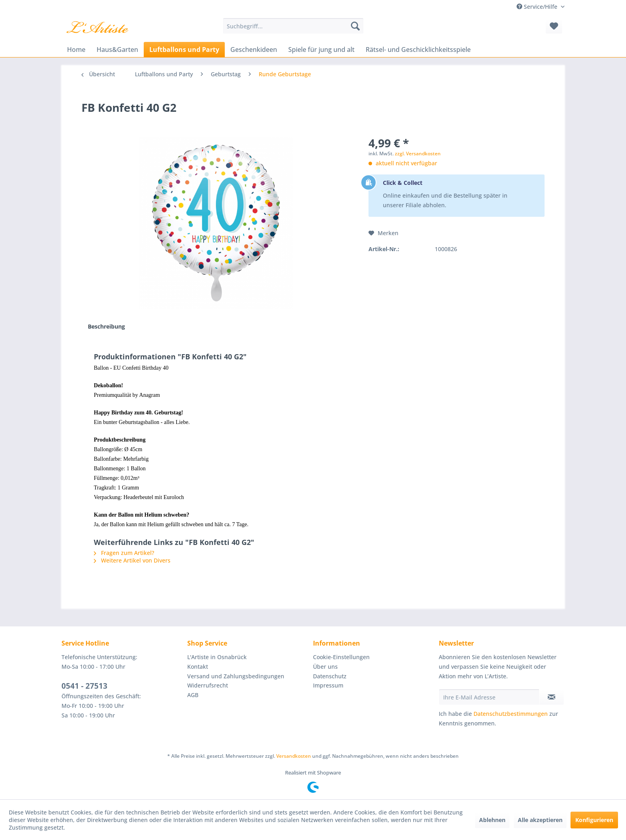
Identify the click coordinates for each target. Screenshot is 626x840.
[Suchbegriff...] (293, 26)
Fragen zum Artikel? (124, 553)
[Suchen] (355, 26)
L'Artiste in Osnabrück (217, 657)
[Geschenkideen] (254, 50)
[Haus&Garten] (117, 50)
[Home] (76, 50)
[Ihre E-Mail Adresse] (489, 697)
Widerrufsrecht (208, 685)
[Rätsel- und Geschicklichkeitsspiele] (418, 50)
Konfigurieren (594, 820)
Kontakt (198, 667)
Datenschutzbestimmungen (511, 714)
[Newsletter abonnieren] (552, 697)
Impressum (328, 685)
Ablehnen (492, 820)
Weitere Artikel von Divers (132, 560)
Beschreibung (106, 326)
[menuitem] (293, 26)
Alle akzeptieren (540, 820)
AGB (193, 695)
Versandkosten (294, 756)
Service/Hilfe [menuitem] (538, 7)
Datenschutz (330, 676)
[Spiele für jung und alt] (321, 50)
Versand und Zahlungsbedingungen (236, 676)
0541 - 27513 (84, 686)
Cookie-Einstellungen (341, 657)
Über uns (325, 667)
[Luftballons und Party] (184, 50)
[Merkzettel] (554, 26)
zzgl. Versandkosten (418, 154)
